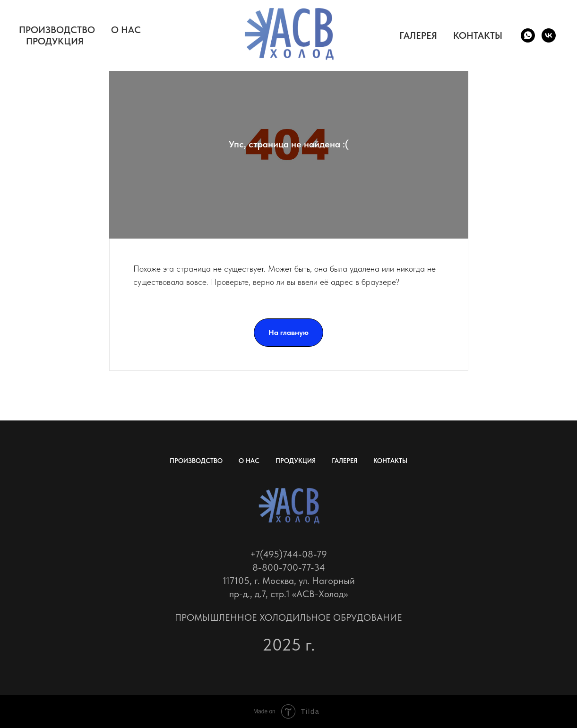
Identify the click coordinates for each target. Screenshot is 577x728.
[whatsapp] (528, 35)
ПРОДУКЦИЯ (55, 41)
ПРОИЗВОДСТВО (57, 30)
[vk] (549, 35)
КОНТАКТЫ (478, 35)
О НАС (126, 30)
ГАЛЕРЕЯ (418, 35)
